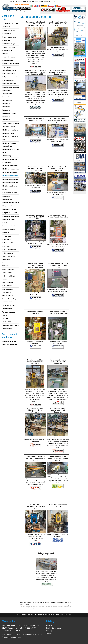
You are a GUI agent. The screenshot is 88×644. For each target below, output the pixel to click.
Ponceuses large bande (11, 216)
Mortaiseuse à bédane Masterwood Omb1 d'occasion (35, 410)
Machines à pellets (9, 133)
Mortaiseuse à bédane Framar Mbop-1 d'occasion (58, 216)
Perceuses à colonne (10, 193)
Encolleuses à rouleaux (11, 87)
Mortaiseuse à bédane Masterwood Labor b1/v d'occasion (35, 362)
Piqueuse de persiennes (11, 203)
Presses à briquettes (10, 226)
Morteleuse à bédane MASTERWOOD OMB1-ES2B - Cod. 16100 (35, 169)
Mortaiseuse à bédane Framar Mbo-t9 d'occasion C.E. (58, 120)
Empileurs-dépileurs (10, 84)
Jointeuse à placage (9, 127)
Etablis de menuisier (10, 97)
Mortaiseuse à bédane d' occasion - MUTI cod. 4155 (58, 313)
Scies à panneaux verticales (9, 264)
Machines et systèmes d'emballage (10, 161)
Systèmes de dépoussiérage (8, 294)
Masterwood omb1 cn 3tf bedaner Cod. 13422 (35, 120)
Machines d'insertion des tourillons (10, 145)
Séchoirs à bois (8, 289)
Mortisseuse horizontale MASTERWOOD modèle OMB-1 (58, 24)
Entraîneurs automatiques (7, 92)
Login (53, 1)
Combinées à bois (9, 57)
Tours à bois (7, 322)
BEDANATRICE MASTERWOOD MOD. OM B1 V (35, 507)
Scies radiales (7, 286)
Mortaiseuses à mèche (10, 183)
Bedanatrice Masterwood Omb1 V (58, 506)
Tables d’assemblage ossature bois (10, 300)
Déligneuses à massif (10, 77)
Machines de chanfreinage (7, 154)
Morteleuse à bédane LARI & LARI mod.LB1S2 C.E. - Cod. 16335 (58, 169)
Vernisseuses (7, 329)
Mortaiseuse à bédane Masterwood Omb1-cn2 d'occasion (58, 72)
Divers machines (8, 80)
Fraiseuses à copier (9, 113)
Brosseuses (7, 34)
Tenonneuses (7, 309)
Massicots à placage (10, 172)
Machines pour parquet (11, 169)
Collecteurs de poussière (7, 52)
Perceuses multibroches (7, 198)
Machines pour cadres (10, 166)
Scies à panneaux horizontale (9, 258)
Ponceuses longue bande (9, 221)
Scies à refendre (8, 269)
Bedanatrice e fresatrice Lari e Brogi (47, 554)
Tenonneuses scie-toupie (9, 314)
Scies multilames (8, 282)
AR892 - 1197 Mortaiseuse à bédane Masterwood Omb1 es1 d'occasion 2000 (35, 72)
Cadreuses (6, 40)
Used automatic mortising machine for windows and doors (35, 458)
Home (12, 1)
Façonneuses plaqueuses (7, 102)
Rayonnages (7, 246)
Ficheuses (6, 107)
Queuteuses (7, 236)
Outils (5, 189)
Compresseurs (8, 60)
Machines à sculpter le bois (10, 138)
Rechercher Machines (41, 1)
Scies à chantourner (9, 250)
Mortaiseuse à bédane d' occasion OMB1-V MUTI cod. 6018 (35, 217)
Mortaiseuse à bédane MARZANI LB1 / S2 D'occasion (58, 362)
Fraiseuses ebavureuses (7, 118)
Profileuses (6, 233)
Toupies (5, 318)
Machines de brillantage (11, 149)
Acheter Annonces (23, 1)
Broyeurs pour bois (9, 37)
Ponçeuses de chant (10, 213)
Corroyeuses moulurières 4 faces (9, 69)
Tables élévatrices (9, 305)
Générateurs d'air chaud (11, 123)
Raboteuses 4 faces (9, 243)
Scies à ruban (7, 273)
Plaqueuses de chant (10, 206)
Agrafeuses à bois (9, 30)
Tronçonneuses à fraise (11, 325)
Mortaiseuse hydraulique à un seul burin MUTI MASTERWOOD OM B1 (35, 24)
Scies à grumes (8, 253)
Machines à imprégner (10, 130)
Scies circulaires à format (9, 277)
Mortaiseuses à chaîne (10, 179)
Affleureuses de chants (11, 23)
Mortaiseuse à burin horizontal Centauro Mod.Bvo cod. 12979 (35, 265)
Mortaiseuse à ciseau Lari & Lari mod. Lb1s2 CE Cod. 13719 (58, 265)
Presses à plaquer (9, 229)
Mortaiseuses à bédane (11, 176)
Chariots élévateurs (9, 47)
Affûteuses (6, 27)
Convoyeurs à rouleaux (11, 64)
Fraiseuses (6, 110)
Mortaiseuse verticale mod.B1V (35, 313)
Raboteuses (7, 240)
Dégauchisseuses (9, 74)
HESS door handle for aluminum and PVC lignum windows (58, 458)
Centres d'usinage (9, 44)
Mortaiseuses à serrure (10, 186)
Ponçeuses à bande (9, 209)
